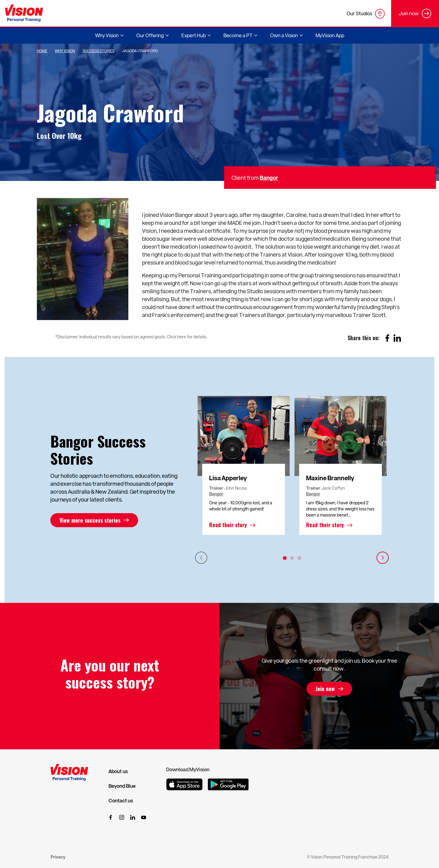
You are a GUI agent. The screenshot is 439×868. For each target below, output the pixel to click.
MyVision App (330, 35)
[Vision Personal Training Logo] (24, 13)
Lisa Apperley (228, 478)
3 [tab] (299, 558)
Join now (325, 689)
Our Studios (366, 14)
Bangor (269, 177)
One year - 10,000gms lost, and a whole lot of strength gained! (241, 506)
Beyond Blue (122, 786)
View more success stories (90, 520)
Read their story (228, 525)
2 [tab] (292, 558)
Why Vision (65, 51)
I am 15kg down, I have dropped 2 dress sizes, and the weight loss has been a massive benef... (340, 509)
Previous (201, 558)
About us (118, 771)
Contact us (121, 801)
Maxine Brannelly (330, 478)
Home (42, 51)
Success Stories (98, 51)
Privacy (58, 857)
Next (383, 558)
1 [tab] (285, 558)
